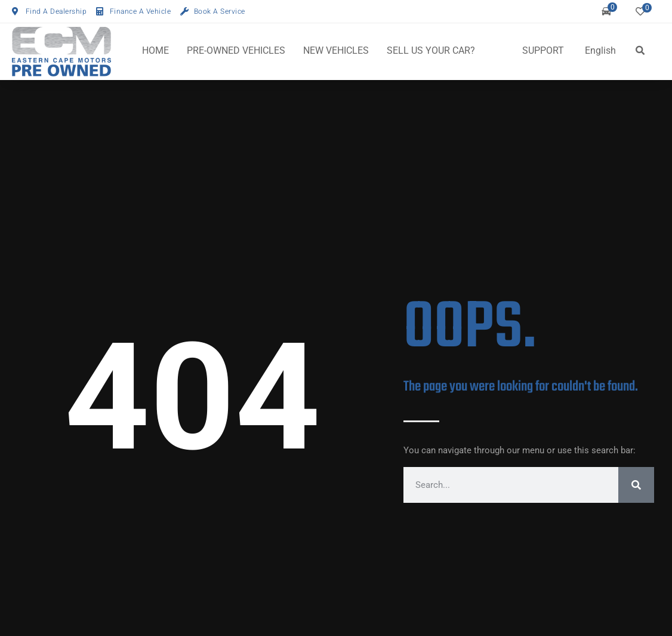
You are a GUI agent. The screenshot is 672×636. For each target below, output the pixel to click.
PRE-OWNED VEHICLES (236, 50)
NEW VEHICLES (336, 50)
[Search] (636, 485)
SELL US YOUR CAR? (431, 50)
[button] (640, 51)
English (600, 50)
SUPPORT (543, 50)
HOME (155, 50)
